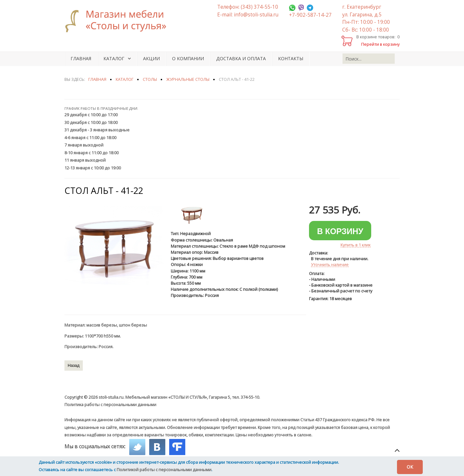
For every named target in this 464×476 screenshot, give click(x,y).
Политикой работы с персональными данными (164, 470)
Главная (81, 58)
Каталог (114, 58)
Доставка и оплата (241, 58)
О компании (188, 58)
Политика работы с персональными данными (110, 405)
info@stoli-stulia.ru (256, 15)
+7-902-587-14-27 (310, 15)
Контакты (291, 58)
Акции (151, 58)
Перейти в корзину (380, 44)
